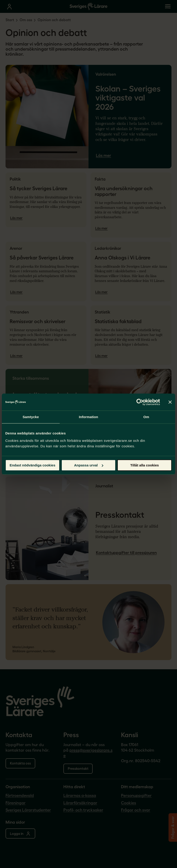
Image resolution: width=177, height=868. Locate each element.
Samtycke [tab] (31, 417)
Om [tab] (146, 417)
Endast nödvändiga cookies (32, 465)
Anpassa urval (89, 465)
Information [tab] (88, 417)
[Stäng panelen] (170, 402)
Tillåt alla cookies (145, 465)
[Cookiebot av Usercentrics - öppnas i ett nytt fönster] (140, 402)
